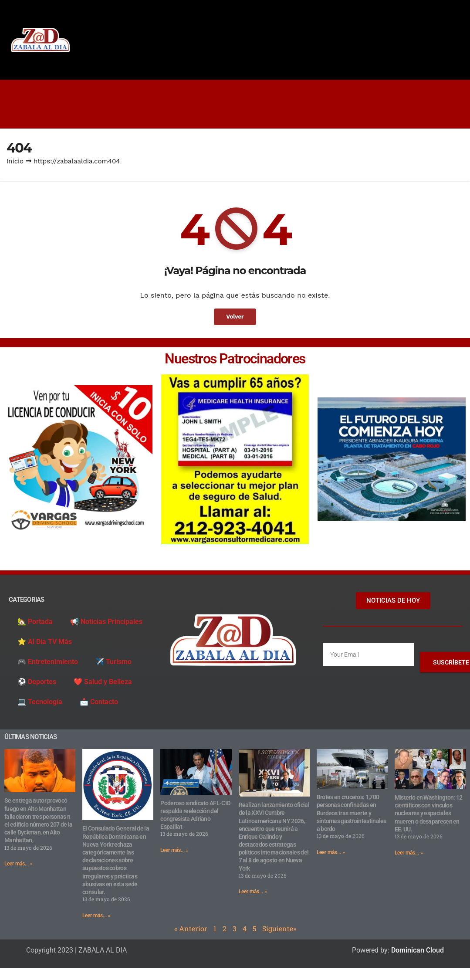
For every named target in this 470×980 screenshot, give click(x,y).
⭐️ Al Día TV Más (45, 642)
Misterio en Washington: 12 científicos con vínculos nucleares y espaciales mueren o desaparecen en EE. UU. (429, 813)
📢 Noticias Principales (106, 622)
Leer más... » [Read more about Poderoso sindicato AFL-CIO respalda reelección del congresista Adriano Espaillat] (174, 850)
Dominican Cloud (417, 950)
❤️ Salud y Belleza (103, 682)
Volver (235, 317)
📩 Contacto (99, 702)
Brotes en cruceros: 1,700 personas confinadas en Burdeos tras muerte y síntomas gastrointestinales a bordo (352, 813)
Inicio (15, 161)
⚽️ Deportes (37, 682)
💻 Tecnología (40, 702)
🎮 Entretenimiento (48, 662)
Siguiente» (279, 928)
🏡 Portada (35, 622)
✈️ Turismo (113, 662)
